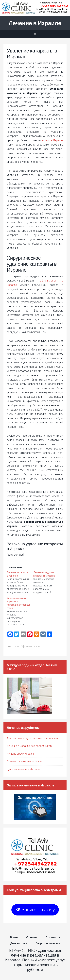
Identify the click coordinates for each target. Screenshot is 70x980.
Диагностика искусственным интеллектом (32, 738)
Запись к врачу (35, 910)
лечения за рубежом (43, 967)
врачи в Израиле (53, 140)
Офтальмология (30, 646)
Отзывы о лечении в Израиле (24, 761)
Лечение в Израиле (35, 23)
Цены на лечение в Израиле (23, 769)
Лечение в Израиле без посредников (29, 746)
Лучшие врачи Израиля (21, 754)
